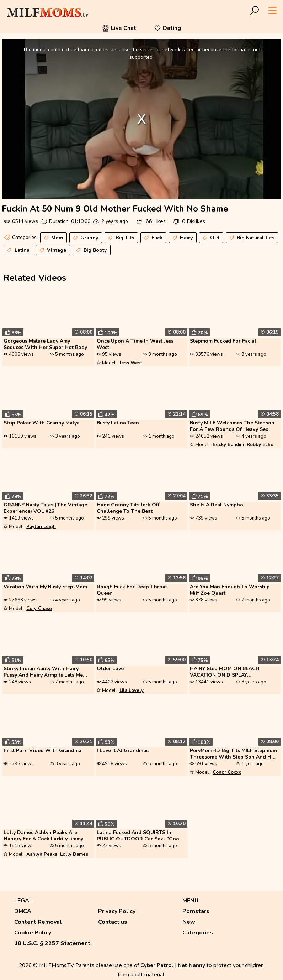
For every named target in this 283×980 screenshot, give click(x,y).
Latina (18, 250)
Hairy (182, 238)
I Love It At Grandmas (123, 751)
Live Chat (119, 28)
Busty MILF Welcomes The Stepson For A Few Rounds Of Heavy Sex (232, 426)
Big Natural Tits (251, 238)
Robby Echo (260, 445)
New (189, 922)
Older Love (110, 669)
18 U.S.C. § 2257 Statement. (53, 943)
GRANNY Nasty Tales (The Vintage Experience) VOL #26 (45, 508)
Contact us (113, 922)
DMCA (23, 911)
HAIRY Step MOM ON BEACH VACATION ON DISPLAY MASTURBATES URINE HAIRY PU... (231, 672)
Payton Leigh (41, 527)
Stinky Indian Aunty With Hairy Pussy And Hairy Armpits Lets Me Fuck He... (43, 672)
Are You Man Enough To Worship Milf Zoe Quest (230, 590)
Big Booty (91, 250)
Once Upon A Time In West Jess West (135, 344)
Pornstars (196, 911)
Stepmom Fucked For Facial (223, 341)
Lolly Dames (74, 854)
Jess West (131, 363)
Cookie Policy (33, 933)
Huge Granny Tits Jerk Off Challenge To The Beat (128, 508)
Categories (198, 933)
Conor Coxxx (227, 772)
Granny (85, 238)
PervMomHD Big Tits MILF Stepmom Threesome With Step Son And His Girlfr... (233, 754)
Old (210, 238)
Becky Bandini (228, 445)
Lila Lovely (132, 690)
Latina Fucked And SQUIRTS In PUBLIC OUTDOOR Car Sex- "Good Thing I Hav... (140, 836)
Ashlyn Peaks (42, 854)
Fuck (153, 238)
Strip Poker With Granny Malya (42, 423)
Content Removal (38, 922)
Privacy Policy (117, 911)
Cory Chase (39, 609)
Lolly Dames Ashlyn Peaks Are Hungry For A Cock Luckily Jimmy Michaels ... (43, 836)
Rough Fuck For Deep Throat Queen (132, 590)
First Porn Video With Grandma (42, 751)
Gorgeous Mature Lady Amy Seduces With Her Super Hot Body (45, 344)
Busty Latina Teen (118, 423)
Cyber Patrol (157, 965)
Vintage (52, 250)
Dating (167, 28)
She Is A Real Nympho (217, 505)
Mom (53, 238)
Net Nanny (191, 965)
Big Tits (120, 238)
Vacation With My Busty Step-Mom (45, 587)
